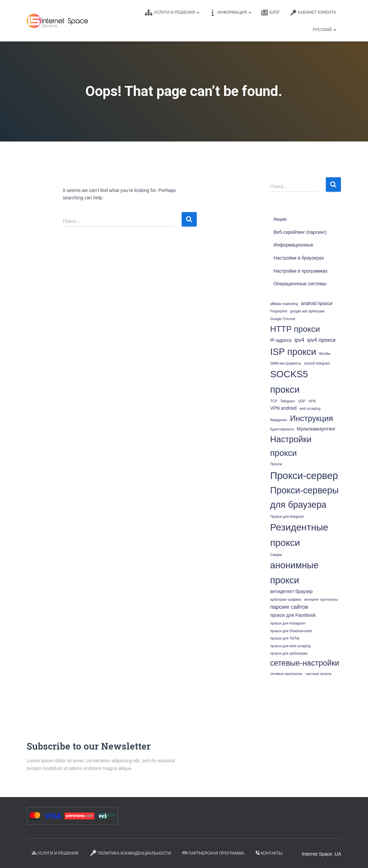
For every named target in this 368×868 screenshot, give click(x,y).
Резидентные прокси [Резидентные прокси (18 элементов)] (299, 535)
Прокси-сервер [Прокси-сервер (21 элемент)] (304, 475)
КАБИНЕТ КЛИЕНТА (313, 13)
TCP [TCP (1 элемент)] (273, 401)
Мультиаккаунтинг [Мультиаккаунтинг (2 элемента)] (316, 429)
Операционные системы (300, 284)
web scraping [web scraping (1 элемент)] (310, 408)
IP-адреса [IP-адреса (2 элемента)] (281, 340)
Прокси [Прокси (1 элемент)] (276, 464)
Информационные (293, 245)
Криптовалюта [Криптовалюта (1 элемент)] (282, 429)
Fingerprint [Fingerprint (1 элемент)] (279, 311)
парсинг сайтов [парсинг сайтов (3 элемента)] (289, 607)
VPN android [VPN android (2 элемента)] (283, 408)
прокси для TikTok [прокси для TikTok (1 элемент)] (285, 638)
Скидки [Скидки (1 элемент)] (276, 555)
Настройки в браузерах (299, 258)
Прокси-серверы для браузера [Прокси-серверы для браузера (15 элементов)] (304, 498)
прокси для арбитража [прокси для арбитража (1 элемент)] (289, 653)
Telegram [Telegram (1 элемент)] (288, 401)
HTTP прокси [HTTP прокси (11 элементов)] (295, 329)
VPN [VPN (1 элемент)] (312, 401)
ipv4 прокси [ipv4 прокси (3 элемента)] (321, 340)
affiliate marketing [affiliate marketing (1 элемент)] (284, 304)
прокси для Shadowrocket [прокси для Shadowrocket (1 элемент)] (291, 631)
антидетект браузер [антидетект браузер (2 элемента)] (291, 591)
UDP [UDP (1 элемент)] (302, 401)
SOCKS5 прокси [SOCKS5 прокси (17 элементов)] (289, 382)
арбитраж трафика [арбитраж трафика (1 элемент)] (286, 599)
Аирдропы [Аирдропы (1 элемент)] (278, 420)
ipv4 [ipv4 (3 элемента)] (299, 340)
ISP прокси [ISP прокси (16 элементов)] (293, 352)
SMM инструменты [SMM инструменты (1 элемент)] (286, 363)
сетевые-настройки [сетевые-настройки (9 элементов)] (305, 663)
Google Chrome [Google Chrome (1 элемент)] (283, 319)
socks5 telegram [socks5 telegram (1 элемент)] (317, 363)
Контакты (269, 853)
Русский (325, 30)
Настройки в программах (300, 271)
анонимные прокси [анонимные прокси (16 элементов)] (294, 572)
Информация (230, 13)
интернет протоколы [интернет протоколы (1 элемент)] (321, 599)
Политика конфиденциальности (131, 853)
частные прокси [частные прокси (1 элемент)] (318, 674)
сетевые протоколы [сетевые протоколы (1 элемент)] (286, 674)
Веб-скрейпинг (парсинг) (300, 232)
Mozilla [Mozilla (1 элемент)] (325, 354)
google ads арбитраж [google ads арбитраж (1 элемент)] (307, 311)
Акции (280, 219)
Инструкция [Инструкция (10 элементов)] (312, 418)
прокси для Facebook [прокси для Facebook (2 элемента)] (293, 615)
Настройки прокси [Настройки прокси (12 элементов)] (291, 446)
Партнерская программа (213, 853)
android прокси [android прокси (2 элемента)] (317, 303)
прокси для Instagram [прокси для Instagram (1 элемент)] (288, 623)
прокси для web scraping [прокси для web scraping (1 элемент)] (290, 646)
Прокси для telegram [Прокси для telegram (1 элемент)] (287, 516)
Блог (271, 13)
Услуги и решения (172, 13)
